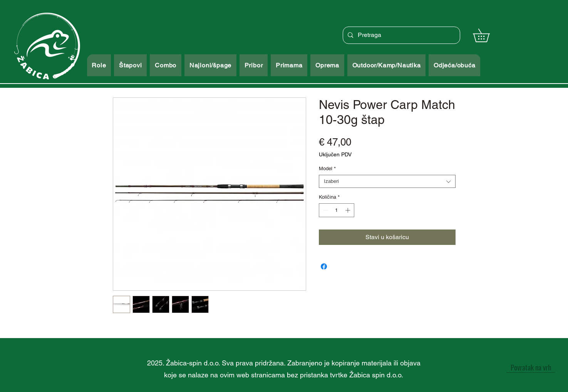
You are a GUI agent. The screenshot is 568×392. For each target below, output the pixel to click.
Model (327, 168)
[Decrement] (325, 210)
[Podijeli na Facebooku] (324, 266)
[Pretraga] (401, 35)
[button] (488, 35)
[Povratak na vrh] (531, 367)
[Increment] (349, 210)
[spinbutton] (336, 210)
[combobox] (387, 181)
